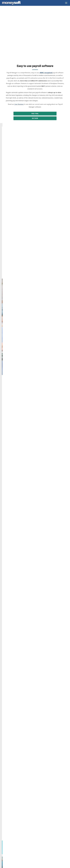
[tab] (32, 709)
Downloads (5, 806)
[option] (35, 693)
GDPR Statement (7, 832)
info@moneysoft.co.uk (12, 772)
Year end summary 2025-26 (10, 842)
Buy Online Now (7, 811)
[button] (4, 694)
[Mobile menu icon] (66, 3)
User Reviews (19, 86)
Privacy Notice (6, 824)
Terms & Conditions (8, 827)
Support (4, 809)
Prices (4, 814)
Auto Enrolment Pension (44, 303)
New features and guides (10, 845)
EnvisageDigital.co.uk (38, 866)
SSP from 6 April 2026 (9, 847)
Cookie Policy (6, 829)
